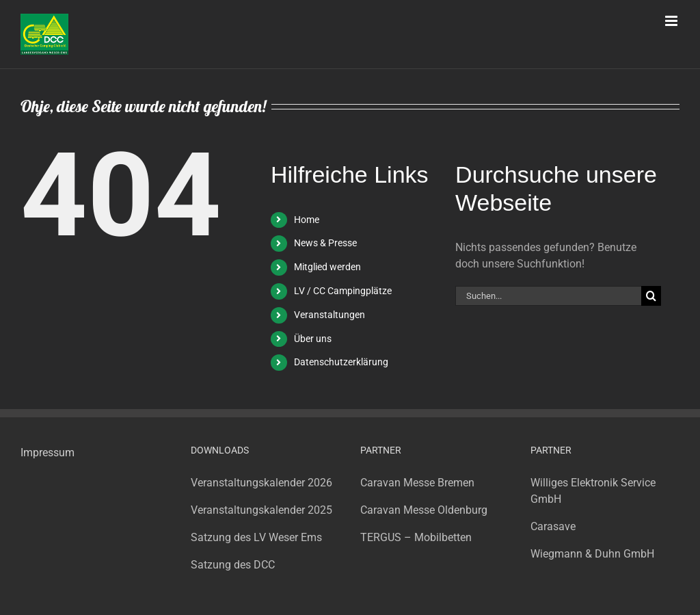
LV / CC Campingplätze (343, 291)
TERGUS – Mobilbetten (416, 537)
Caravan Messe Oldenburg (424, 510)
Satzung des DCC (233, 565)
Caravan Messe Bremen (417, 483)
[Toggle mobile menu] (672, 21)
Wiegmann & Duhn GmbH (592, 554)
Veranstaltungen (329, 315)
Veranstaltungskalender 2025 (261, 510)
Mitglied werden (327, 267)
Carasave (553, 526)
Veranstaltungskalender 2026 (261, 483)
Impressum (48, 453)
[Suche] (651, 296)
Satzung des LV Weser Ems (256, 537)
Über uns (313, 339)
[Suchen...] (548, 296)
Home (307, 220)
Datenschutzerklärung (341, 362)
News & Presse (325, 243)
